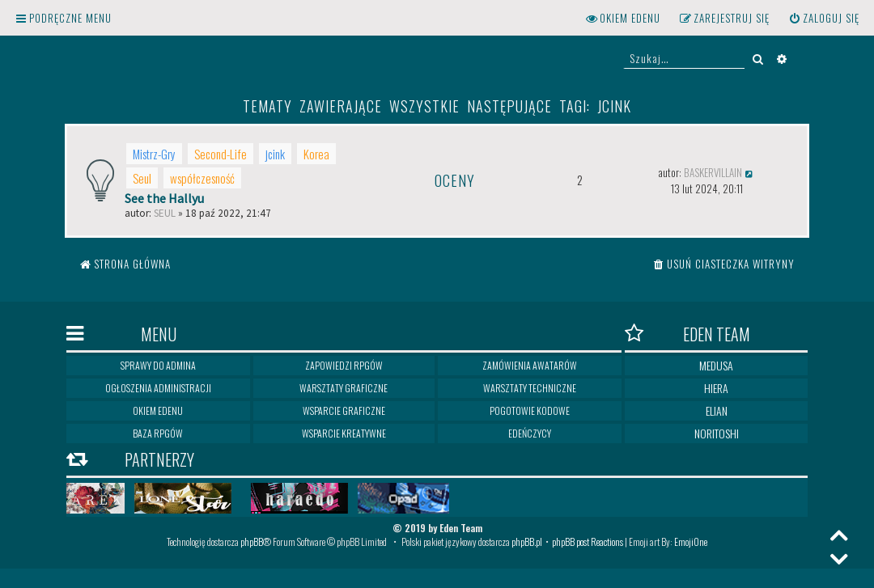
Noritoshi (717, 433)
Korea (316, 154)
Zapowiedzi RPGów (344, 365)
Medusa (716, 365)
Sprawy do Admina (158, 365)
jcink (275, 154)
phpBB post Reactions (588, 541)
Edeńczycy (530, 433)
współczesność (202, 178)
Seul (142, 178)
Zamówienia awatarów (530, 365)
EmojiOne (691, 541)
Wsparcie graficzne (344, 410)
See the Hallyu (164, 198)
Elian (717, 410)
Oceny (455, 180)
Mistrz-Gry (154, 154)
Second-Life (221, 154)
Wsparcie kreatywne (344, 433)
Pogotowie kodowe (530, 410)
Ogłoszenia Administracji (158, 388)
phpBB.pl (527, 541)
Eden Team (687, 334)
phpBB (252, 541)
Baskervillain (713, 172)
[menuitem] (824, 18)
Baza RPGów (158, 433)
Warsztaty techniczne (530, 388)
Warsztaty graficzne (344, 388)
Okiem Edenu (158, 410)
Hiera (716, 388)
